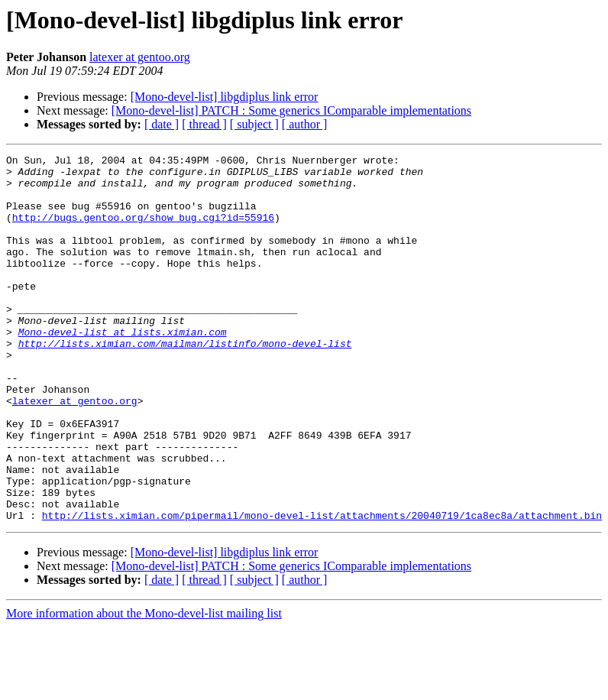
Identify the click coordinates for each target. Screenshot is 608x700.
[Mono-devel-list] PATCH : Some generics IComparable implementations (291, 110)
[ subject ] (254, 124)
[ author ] (305, 124)
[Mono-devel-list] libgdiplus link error (225, 97)
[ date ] (162, 124)
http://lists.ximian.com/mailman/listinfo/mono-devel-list (185, 382)
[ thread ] (204, 124)
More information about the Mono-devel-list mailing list (144, 687)
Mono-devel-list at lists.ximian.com (123, 368)
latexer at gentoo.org (140, 57)
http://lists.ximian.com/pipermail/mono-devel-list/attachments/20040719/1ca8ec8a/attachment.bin (322, 588)
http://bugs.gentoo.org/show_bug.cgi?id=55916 (143, 231)
